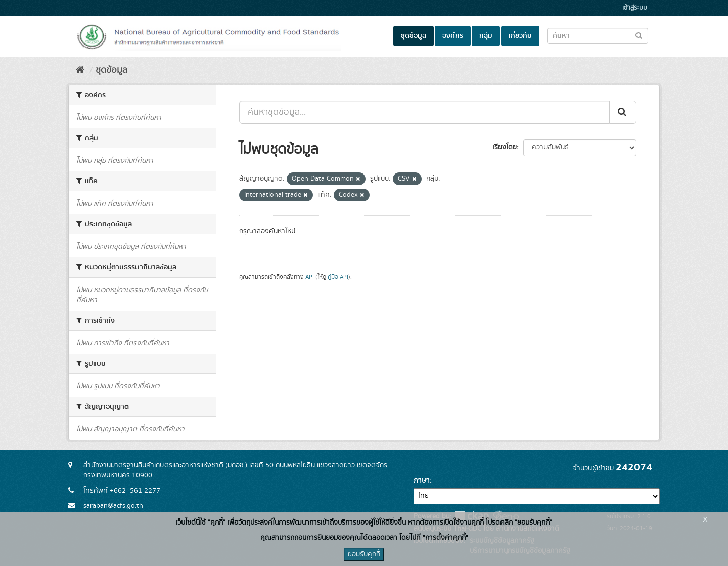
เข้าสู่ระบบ (635, 8)
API (310, 277)
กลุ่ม (486, 36)
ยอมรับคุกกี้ (364, 554)
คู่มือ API (338, 277)
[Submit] (623, 112)
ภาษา (422, 481)
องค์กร (453, 36)
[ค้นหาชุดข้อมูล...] (424, 112)
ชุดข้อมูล (414, 36)
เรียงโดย (505, 147)
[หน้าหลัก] (80, 70)
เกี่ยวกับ (520, 36)
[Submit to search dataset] (639, 35)
